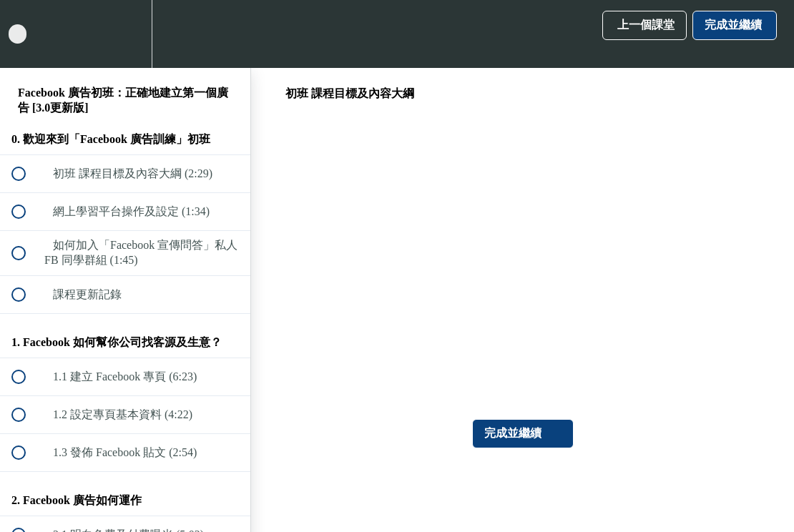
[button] (26, 34)
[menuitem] (125, 34)
